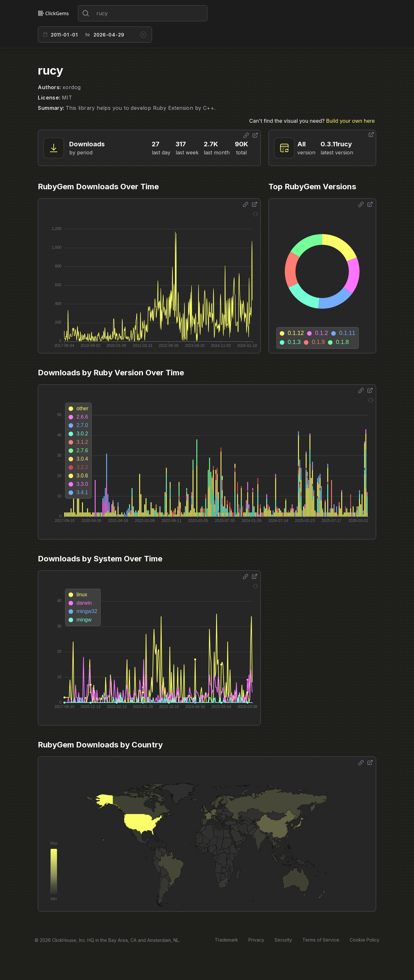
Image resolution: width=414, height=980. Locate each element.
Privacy (256, 940)
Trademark (226, 940)
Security (283, 940)
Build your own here (350, 121)
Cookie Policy (365, 940)
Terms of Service (321, 940)
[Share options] (246, 135)
